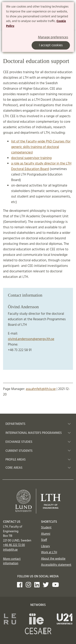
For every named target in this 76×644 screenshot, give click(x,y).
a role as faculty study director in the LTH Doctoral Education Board (41, 166)
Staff (44, 540)
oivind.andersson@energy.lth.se (31, 339)
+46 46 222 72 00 (14, 545)
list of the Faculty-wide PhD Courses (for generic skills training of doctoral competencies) (41, 147)
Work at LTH (49, 552)
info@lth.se (10, 550)
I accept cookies (51, 45)
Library (46, 546)
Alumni (46, 534)
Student (46, 528)
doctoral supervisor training (31, 158)
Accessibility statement (56, 565)
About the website (53, 559)
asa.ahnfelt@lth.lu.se (41, 389)
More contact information (12, 561)
